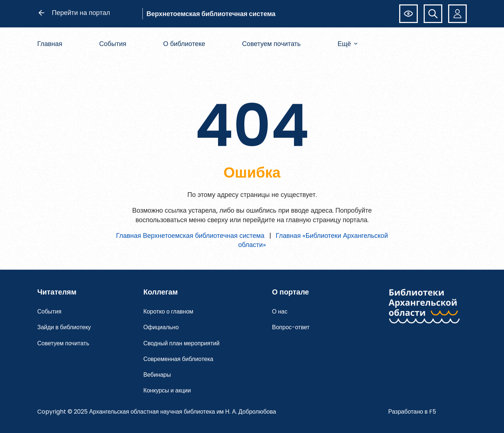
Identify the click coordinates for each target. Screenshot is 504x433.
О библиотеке (184, 44)
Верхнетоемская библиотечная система (211, 14)
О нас (280, 312)
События (112, 44)
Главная (50, 44)
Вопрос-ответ (291, 327)
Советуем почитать (272, 44)
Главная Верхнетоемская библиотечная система (190, 236)
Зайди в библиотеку (64, 327)
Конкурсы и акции (167, 390)
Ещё (348, 44)
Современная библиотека (178, 359)
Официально (161, 327)
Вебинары (157, 375)
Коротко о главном (168, 312)
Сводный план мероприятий (181, 343)
